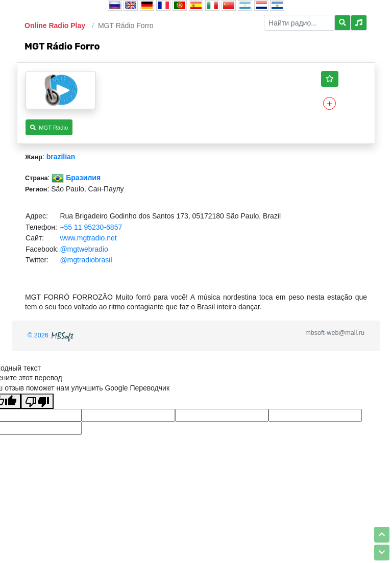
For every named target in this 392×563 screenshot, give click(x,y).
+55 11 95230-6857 (91, 227)
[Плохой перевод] (37, 401)
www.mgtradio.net (88, 238)
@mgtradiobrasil (86, 260)
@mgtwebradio (84, 249)
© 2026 (52, 335)
